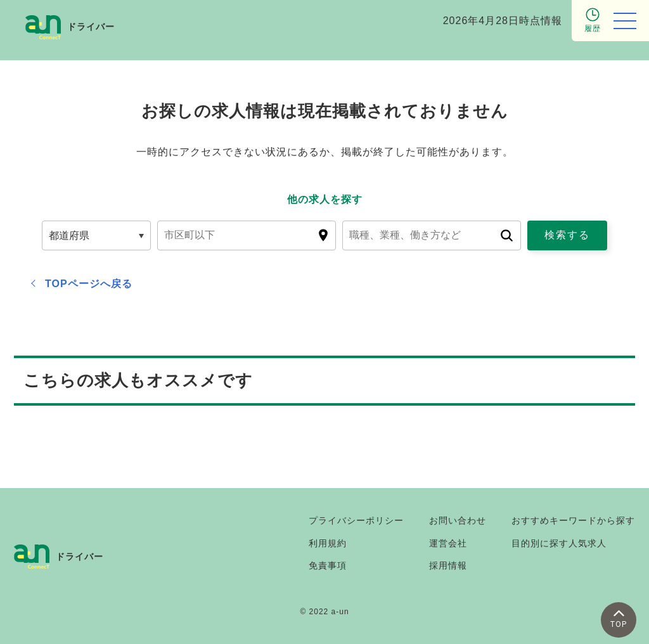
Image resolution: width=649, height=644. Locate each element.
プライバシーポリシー (356, 520)
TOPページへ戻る (89, 284)
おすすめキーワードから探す (573, 520)
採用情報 (448, 565)
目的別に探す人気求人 (559, 543)
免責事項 (328, 565)
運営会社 (448, 543)
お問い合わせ (458, 520)
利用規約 (328, 543)
